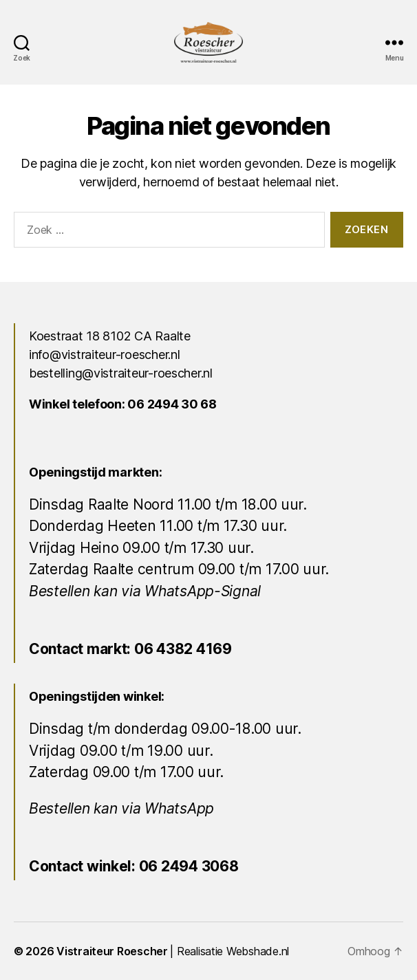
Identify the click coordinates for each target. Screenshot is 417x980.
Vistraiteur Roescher (112, 951)
